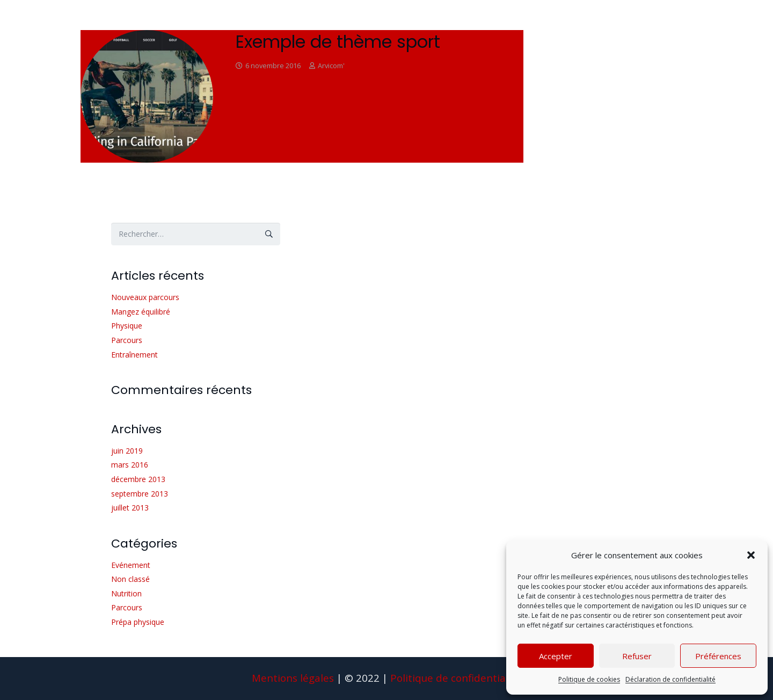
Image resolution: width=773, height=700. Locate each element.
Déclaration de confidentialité (670, 679)
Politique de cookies (589, 679)
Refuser (637, 656)
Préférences (718, 656)
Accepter (556, 656)
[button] (751, 555)
